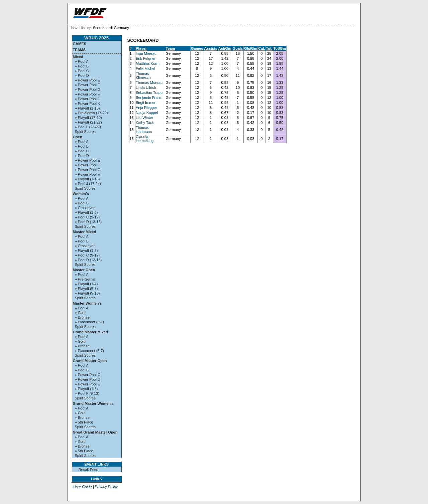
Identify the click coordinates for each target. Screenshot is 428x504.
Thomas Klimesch (143, 75)
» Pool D (82, 75)
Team (170, 48)
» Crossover (85, 208)
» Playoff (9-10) (87, 293)
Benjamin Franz (149, 98)
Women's (81, 194)
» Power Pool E (88, 80)
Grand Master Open (90, 361)
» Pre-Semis (85, 279)
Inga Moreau (146, 53)
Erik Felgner (146, 58)
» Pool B (82, 66)
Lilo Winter (144, 118)
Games (80, 44)
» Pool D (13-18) (88, 222)
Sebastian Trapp (149, 93)
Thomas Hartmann (144, 130)
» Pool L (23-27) (88, 127)
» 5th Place (84, 422)
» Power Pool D (88, 379)
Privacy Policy (106, 487)
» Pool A (82, 61)
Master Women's (87, 303)
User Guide (83, 487)
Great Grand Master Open (95, 432)
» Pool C (82, 71)
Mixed (78, 57)
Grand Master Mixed (90, 332)
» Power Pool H (88, 94)
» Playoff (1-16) (87, 108)
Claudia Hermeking (145, 139)
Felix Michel (145, 68)
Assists (211, 48)
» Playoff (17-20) (88, 118)
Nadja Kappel (147, 113)
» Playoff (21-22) (88, 122)
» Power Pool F (87, 85)
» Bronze (82, 317)
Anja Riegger (146, 108)
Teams (79, 50)
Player (141, 48)
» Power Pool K (88, 104)
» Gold (80, 313)
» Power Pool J (87, 99)
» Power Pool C (88, 375)
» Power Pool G (88, 90)
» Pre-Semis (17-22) (91, 113)
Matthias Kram (148, 63)
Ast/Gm (225, 48)
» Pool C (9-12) (87, 217)
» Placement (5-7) (89, 322)
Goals (238, 48)
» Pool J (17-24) (88, 184)
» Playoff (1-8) (86, 212)
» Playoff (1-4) (86, 284)
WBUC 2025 (96, 38)
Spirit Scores (85, 132)
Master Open (84, 270)
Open (78, 137)
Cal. (261, 48)
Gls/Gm (251, 48)
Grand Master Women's (93, 403)
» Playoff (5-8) (86, 289)
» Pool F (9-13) (87, 393)
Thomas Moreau (149, 82)
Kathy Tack (145, 123)
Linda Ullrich (146, 88)
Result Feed (88, 470)
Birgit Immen (146, 103)
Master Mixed (85, 232)
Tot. (269, 48)
